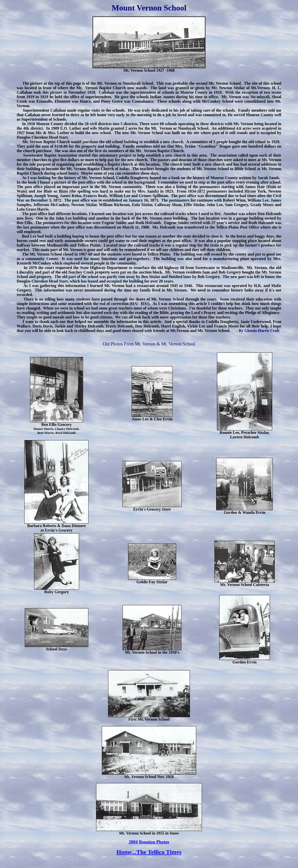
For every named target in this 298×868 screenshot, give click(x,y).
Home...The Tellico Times (149, 852)
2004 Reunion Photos (149, 842)
